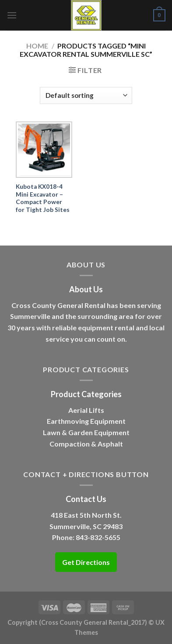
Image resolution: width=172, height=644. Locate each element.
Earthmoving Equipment (86, 421)
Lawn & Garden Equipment (86, 432)
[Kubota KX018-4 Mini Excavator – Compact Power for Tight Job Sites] (44, 150)
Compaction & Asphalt (86, 444)
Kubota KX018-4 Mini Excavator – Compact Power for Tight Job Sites (43, 198)
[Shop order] (86, 95)
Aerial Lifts (86, 410)
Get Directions (86, 562)
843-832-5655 (98, 537)
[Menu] (12, 15)
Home (37, 46)
